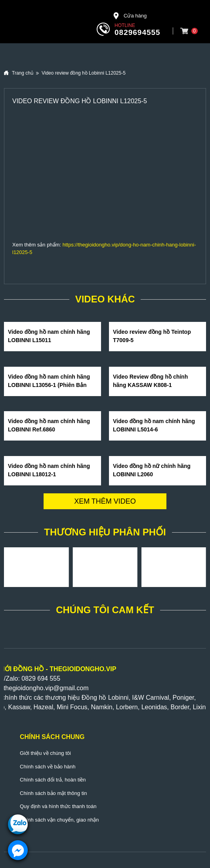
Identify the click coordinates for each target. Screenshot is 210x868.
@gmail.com (71, 688)
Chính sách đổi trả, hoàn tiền (53, 780)
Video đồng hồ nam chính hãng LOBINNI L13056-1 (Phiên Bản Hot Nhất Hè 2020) (49, 385)
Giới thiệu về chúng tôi (45, 753)
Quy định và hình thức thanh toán (58, 806)
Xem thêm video (105, 501)
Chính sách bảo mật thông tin (53, 793)
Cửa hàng (130, 16)
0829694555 (137, 32)
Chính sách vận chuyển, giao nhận (59, 820)
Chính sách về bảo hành (48, 767)
